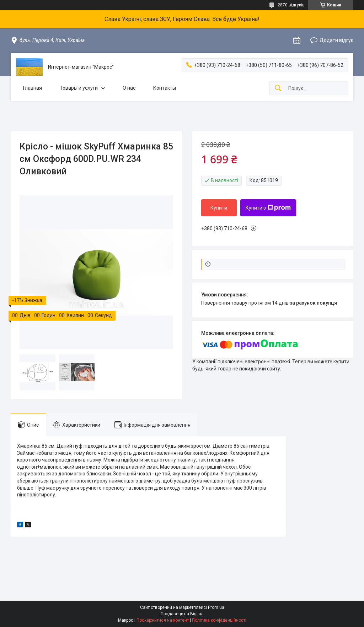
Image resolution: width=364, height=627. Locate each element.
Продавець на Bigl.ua (182, 614)
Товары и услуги (79, 88)
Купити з (268, 208)
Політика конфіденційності (219, 620)
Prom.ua (216, 607)
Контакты (165, 88)
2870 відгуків (291, 5)
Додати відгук (336, 40)
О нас (129, 88)
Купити (219, 208)
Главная (33, 88)
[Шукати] (278, 88)
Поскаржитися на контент (163, 620)
